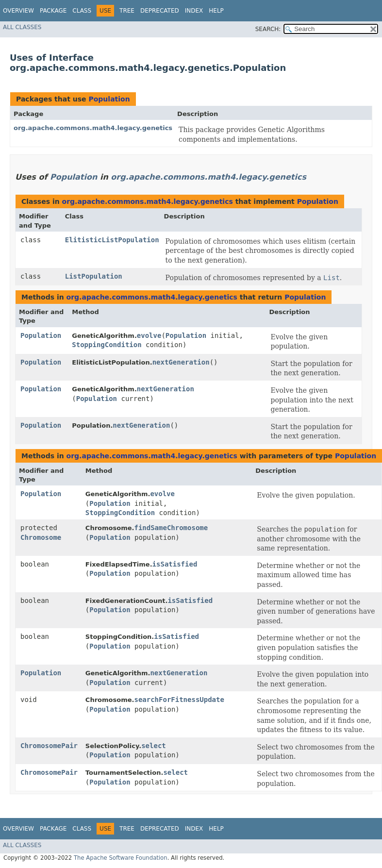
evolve (149, 335)
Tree (127, 11)
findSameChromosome (171, 528)
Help (216, 11)
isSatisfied (175, 564)
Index (194, 11)
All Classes (22, 27)
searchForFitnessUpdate (179, 700)
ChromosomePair (49, 746)
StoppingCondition (107, 345)
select (154, 746)
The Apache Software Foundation (121, 858)
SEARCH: (268, 29)
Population (109, 99)
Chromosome (41, 537)
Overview (18, 11)
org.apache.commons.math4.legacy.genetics (93, 128)
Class (82, 11)
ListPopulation (94, 276)
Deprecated (160, 11)
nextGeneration (181, 362)
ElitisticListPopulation (112, 240)
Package (53, 11)
